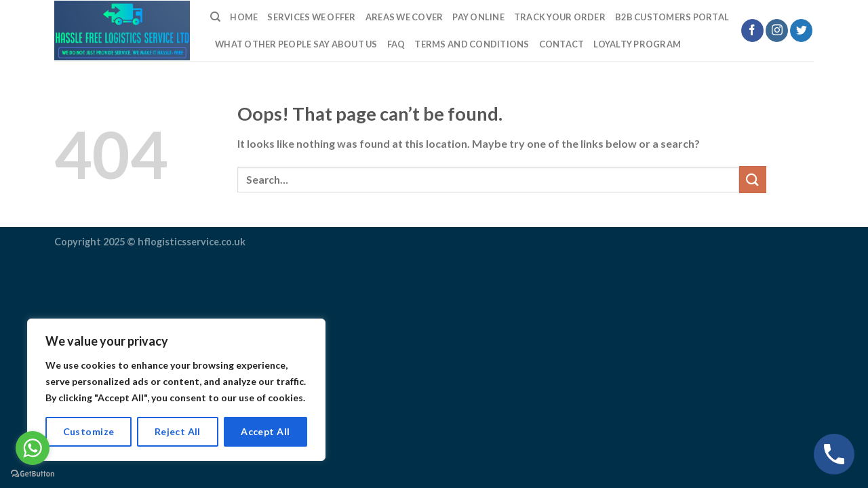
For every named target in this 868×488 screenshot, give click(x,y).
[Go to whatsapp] (33, 448)
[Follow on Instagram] (777, 30)
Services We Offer (311, 17)
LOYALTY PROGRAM (637, 44)
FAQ (396, 44)
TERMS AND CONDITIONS (472, 44)
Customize (89, 431)
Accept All (265, 431)
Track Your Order (560, 17)
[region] (176, 390)
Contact (562, 44)
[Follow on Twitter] (801, 30)
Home (244, 17)
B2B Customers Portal (672, 17)
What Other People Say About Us (296, 44)
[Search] (215, 17)
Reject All (178, 431)
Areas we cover (405, 17)
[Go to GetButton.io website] (33, 474)
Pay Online (478, 17)
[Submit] (753, 179)
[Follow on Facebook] (752, 30)
